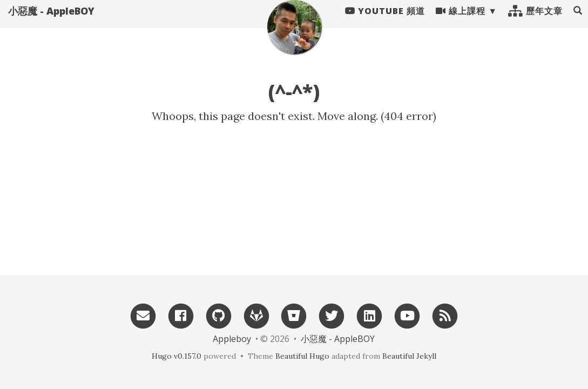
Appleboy (232, 339)
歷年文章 (535, 22)
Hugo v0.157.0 (177, 356)
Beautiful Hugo (302, 356)
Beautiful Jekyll (409, 356)
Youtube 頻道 (385, 22)
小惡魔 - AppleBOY (51, 22)
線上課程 (461, 22)
